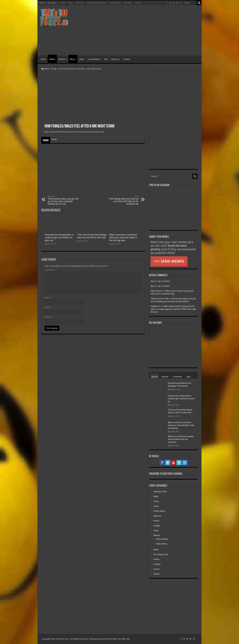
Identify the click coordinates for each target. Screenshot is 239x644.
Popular (165, 377)
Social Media (93, 59)
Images (157, 526)
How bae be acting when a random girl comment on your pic (59, 238)
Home (63, 3)
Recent (155, 377)
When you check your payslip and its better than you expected (181, 439)
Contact (138, 3)
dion (153, 281)
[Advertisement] (142, 30)
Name (48, 298)
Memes (62, 59)
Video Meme (162, 544)
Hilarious (158, 516)
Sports (157, 569)
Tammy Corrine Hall (159, 299)
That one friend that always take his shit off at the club (92, 236)
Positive (157, 564)
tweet (54, 139)
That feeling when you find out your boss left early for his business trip (122, 200)
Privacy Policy (115, 3)
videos (157, 574)
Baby (156, 496)
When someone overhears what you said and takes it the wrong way (123, 238)
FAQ (106, 59)
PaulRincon (155, 306)
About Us (80, 3)
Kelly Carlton (156, 291)
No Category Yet (161, 554)
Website (48, 317)
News (156, 550)
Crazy (54, 69)
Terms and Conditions (96, 3)
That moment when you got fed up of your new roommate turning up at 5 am (64, 200)
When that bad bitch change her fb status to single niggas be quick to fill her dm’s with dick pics (173, 309)
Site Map (128, 3)
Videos (52, 59)
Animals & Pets (160, 492)
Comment (50, 270)
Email (48, 307)
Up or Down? (164, 281)
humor (157, 521)
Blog (71, 3)
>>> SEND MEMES (169, 261)
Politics (157, 559)
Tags (188, 377)
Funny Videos (159, 511)
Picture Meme (162, 539)
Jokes (82, 59)
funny (156, 506)
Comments (177, 377)
